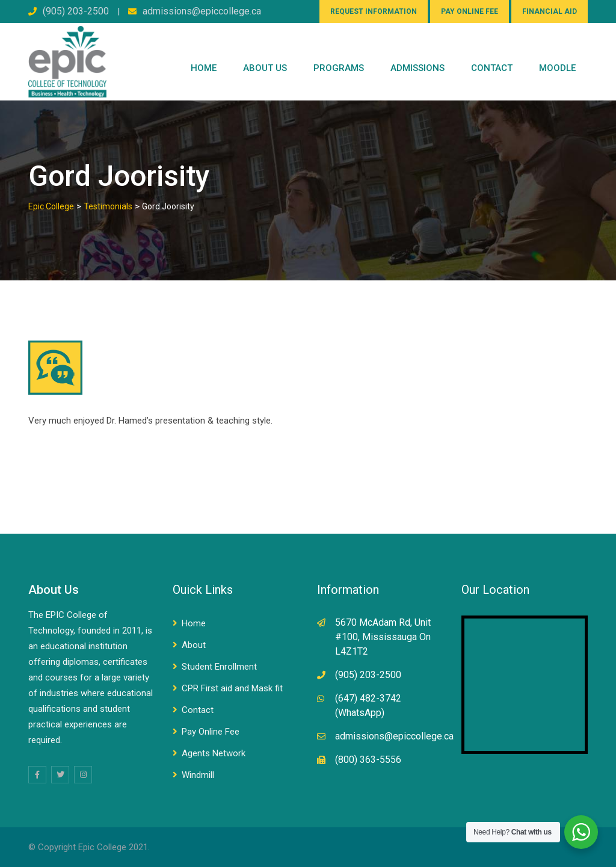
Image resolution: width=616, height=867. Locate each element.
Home (204, 68)
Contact (198, 710)
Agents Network (214, 753)
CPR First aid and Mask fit (232, 688)
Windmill (198, 775)
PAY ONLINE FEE (470, 11)
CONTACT (492, 68)
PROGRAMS (339, 68)
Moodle (557, 68)
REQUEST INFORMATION (374, 11)
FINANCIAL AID (550, 11)
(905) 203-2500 (76, 11)
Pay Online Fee (211, 732)
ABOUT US (265, 68)
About (194, 645)
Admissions (417, 68)
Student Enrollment (219, 667)
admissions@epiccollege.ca (202, 11)
